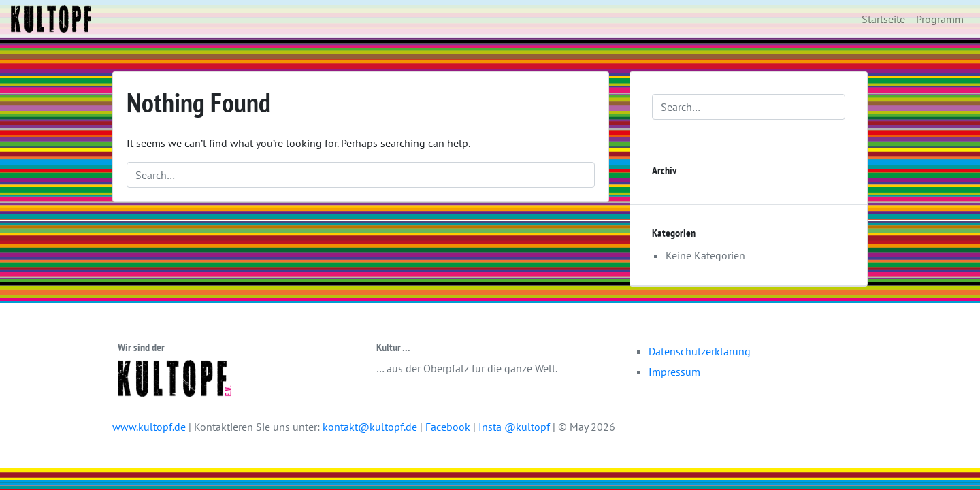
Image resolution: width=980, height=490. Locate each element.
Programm (940, 19)
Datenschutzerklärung (700, 351)
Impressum (674, 372)
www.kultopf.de (149, 427)
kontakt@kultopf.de (370, 427)
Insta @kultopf (516, 427)
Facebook (449, 427)
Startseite (883, 19)
